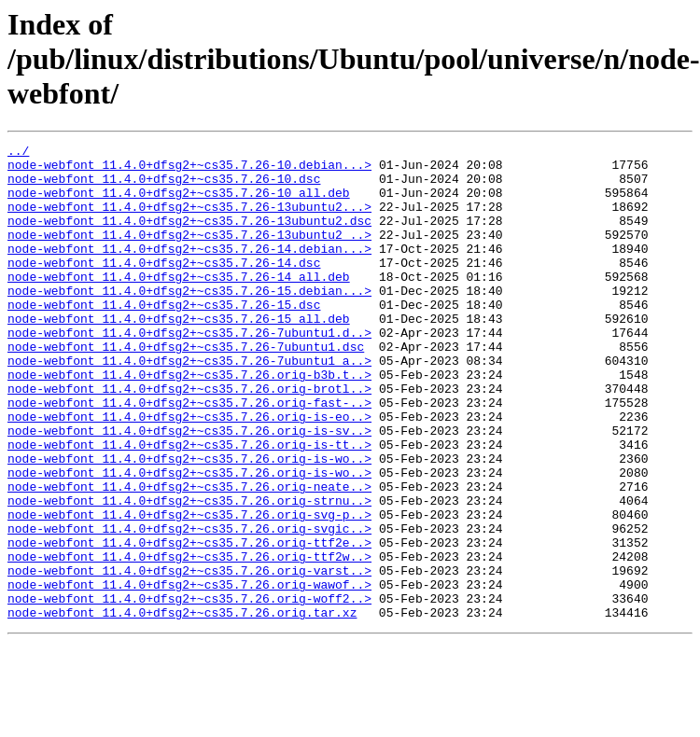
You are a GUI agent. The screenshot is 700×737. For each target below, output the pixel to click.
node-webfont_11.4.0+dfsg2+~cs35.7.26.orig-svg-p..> (189, 590)
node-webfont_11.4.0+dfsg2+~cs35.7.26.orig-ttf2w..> (189, 640)
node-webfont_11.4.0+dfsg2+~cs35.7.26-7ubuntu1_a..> (189, 405)
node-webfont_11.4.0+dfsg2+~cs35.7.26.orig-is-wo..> (189, 522)
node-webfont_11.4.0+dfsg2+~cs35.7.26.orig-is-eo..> (189, 472)
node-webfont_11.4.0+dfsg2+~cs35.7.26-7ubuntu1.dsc (186, 388)
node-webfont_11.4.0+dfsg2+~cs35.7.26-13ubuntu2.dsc (189, 237)
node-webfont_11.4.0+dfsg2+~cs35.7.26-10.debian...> (189, 170)
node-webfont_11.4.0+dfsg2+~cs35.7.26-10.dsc (164, 187)
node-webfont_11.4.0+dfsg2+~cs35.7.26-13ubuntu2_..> (189, 254)
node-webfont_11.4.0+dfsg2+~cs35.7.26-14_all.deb (179, 304)
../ (18, 153)
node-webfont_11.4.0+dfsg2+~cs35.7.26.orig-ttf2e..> (189, 623)
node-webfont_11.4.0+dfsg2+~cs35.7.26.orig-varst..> (189, 657)
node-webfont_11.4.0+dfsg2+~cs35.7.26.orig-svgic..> (189, 606)
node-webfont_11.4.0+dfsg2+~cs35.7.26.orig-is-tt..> (189, 506)
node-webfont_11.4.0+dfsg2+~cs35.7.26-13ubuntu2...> (189, 220)
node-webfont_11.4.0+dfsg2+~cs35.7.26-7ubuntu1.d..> (189, 371)
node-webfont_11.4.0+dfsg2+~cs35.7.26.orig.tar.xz (182, 707)
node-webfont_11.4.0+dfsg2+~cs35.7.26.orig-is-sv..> (189, 489)
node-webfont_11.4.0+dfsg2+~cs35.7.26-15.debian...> (189, 321)
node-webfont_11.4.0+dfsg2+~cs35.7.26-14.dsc (164, 287)
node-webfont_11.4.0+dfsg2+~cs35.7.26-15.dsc (164, 338)
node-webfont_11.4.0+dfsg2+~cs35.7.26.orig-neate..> (189, 556)
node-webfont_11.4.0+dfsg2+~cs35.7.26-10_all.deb (179, 203)
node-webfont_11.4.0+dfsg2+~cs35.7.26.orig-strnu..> (189, 573)
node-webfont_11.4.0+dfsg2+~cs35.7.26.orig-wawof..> (189, 674)
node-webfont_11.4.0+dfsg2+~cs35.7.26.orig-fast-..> (189, 455)
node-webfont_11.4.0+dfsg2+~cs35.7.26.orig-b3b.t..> (189, 422)
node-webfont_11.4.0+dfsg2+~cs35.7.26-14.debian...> (189, 271)
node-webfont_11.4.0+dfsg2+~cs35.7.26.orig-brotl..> (189, 438)
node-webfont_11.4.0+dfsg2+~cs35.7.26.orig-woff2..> (189, 690)
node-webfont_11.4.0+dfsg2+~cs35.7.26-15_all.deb (179, 355)
